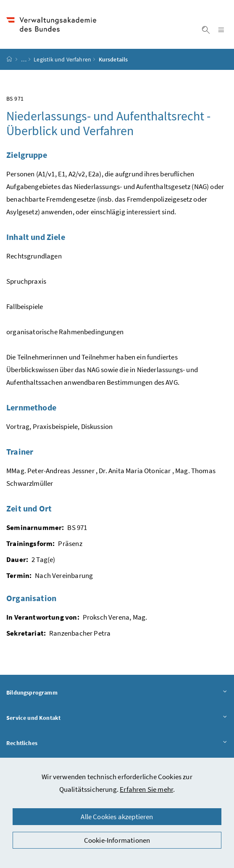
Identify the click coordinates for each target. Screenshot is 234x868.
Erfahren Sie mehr (146, 789)
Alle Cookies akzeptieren (117, 817)
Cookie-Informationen (117, 840)
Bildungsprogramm (117, 692)
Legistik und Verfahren (62, 59)
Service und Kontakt (117, 718)
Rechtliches (117, 743)
